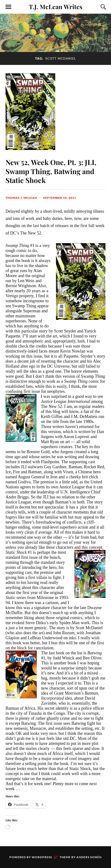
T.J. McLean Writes (56, 6)
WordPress (42, 857)
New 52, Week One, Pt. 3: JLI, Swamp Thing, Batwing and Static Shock (52, 171)
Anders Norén (89, 857)
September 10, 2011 (60, 197)
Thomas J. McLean (21, 197)
